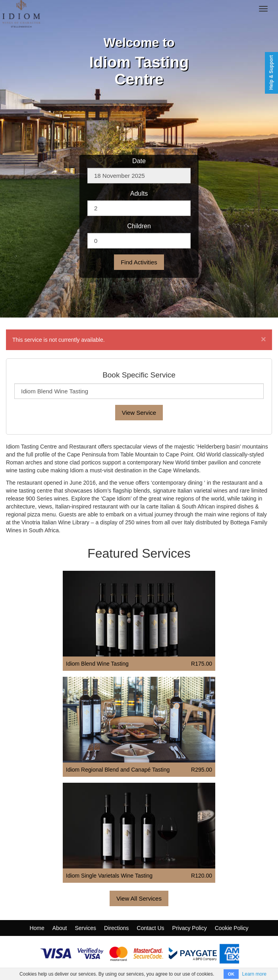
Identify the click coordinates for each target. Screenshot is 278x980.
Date (139, 161)
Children (139, 226)
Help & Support (271, 72)
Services (85, 928)
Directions (116, 928)
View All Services (139, 898)
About (60, 928)
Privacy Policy (190, 928)
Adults (139, 193)
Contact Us (150, 928)
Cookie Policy (232, 928)
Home (37, 928)
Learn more (254, 974)
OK (231, 974)
